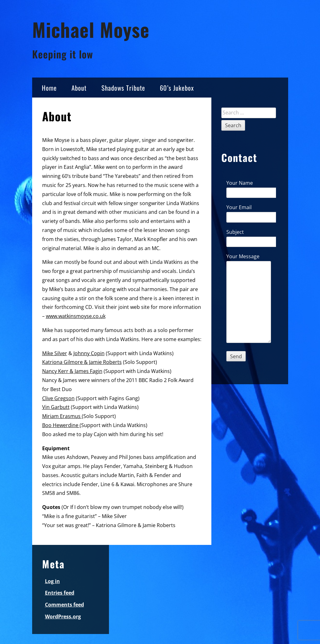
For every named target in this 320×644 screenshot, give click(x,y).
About (79, 88)
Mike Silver (55, 353)
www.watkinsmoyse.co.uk (76, 316)
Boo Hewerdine (61, 425)
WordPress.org (63, 616)
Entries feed (60, 593)
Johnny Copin (89, 353)
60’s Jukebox (177, 88)
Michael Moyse (91, 29)
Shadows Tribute (123, 88)
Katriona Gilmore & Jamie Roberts (82, 362)
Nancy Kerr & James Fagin (72, 371)
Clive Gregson (58, 398)
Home (49, 88)
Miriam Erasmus (62, 416)
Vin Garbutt (56, 407)
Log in (52, 581)
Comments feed (64, 605)
